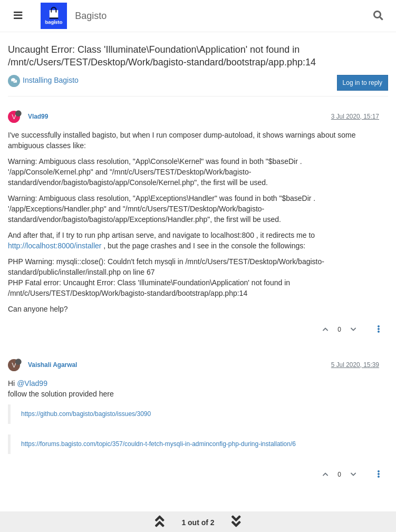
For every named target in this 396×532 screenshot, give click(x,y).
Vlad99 (38, 117)
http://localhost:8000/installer (55, 246)
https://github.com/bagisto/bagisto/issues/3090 (86, 414)
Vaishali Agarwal (52, 365)
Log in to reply (363, 83)
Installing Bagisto (51, 80)
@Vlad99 (32, 383)
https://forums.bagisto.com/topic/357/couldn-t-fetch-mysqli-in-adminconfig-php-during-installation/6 (158, 444)
